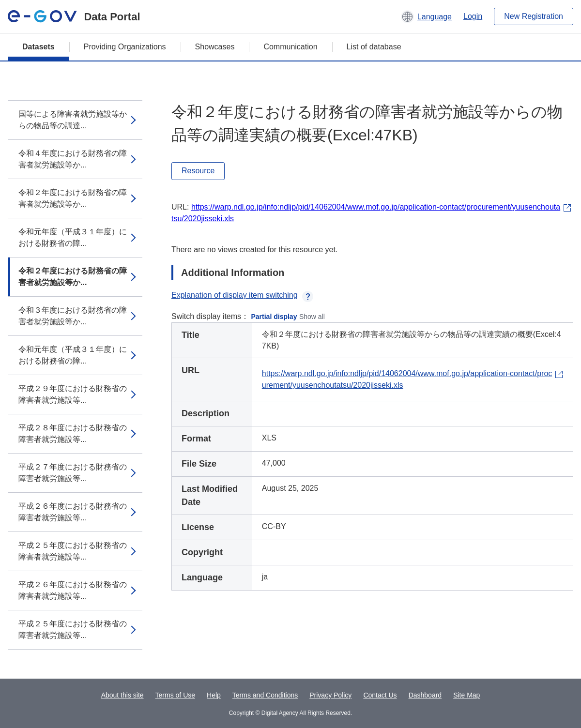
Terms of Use (175, 695)
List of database (374, 47)
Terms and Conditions (265, 695)
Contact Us (380, 695)
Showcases (215, 47)
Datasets (38, 47)
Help (214, 695)
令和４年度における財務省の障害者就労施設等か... (73, 159)
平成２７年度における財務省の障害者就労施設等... (73, 473)
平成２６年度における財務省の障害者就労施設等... (73, 512)
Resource (198, 171)
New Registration (534, 16)
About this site (122, 695)
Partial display (274, 317)
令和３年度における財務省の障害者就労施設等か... (73, 316)
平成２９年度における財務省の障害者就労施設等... (73, 394)
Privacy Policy (330, 695)
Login (473, 16)
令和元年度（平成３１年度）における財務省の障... (73, 237)
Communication (290, 47)
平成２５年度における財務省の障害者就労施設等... (73, 551)
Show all (312, 317)
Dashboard (425, 695)
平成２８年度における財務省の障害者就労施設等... (73, 433)
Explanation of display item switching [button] (242, 295)
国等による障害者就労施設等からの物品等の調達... (73, 120)
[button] (426, 16)
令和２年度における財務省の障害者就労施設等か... (73, 198)
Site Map (466, 695)
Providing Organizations (125, 47)
